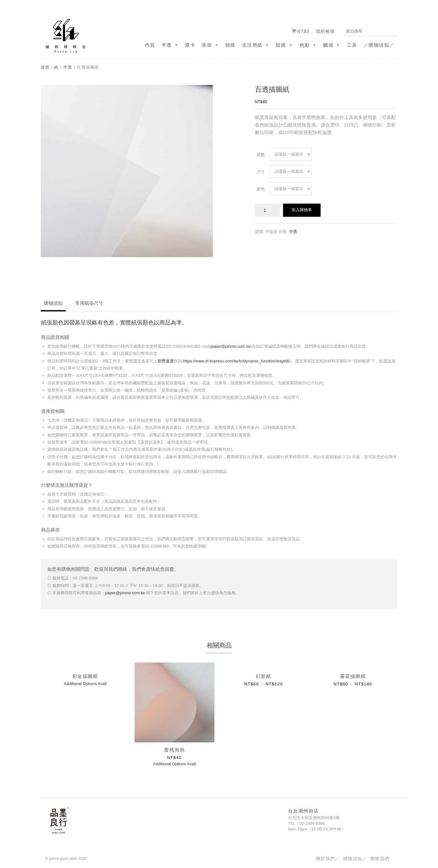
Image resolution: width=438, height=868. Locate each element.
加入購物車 (302, 210)
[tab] (53, 305)
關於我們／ (328, 859)
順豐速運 (166, 361)
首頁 (45, 67)
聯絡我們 (380, 859)
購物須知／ (355, 859)
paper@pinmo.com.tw (231, 346)
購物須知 (53, 303)
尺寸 (261, 172)
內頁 (150, 45)
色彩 (308, 45)
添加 (210, 45)
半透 (170, 45)
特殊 (231, 45)
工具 (352, 45)
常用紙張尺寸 (89, 303)
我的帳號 (326, 31)
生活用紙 (256, 45)
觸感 (332, 45)
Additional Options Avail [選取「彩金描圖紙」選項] (85, 684)
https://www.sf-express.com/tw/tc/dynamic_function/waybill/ (236, 361)
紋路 (285, 45)
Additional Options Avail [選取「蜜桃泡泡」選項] (174, 764)
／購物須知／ (379, 45)
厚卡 (190, 45)
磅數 (261, 155)
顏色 (261, 189)
